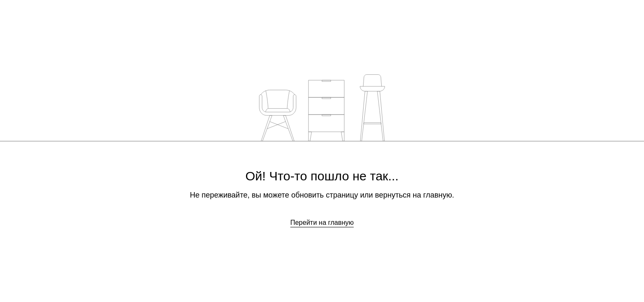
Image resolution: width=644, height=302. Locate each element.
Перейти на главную (322, 223)
